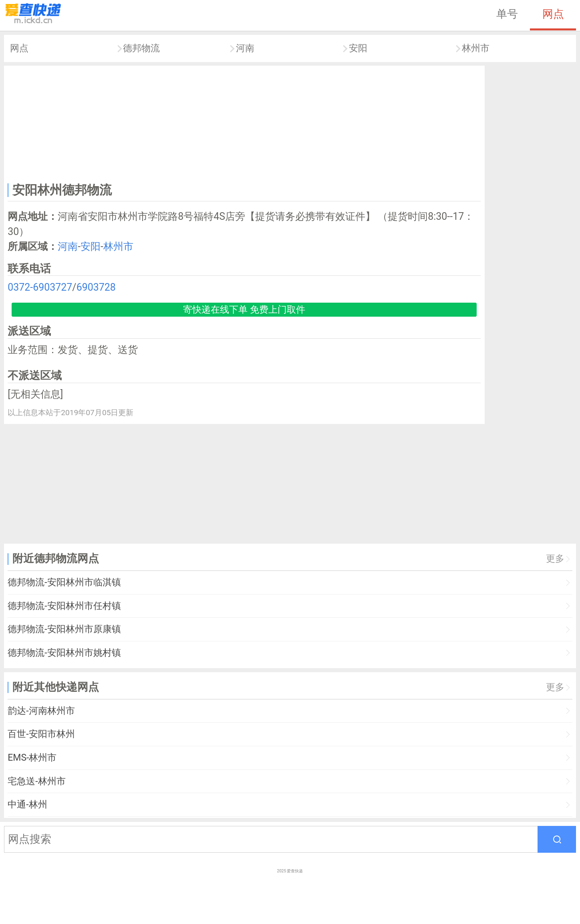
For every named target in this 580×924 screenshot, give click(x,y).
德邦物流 (141, 48)
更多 (555, 559)
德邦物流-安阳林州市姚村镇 (64, 653)
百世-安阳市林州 (41, 734)
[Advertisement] (244, 123)
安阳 (358, 48)
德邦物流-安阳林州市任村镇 (64, 606)
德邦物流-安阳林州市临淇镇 (64, 582)
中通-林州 (27, 804)
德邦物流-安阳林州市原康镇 (64, 629)
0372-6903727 (40, 287)
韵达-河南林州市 (41, 711)
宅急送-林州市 (36, 781)
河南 (245, 48)
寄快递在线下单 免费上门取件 (244, 310)
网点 (553, 14)
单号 (507, 14)
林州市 (476, 48)
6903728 (96, 287)
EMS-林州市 (32, 758)
